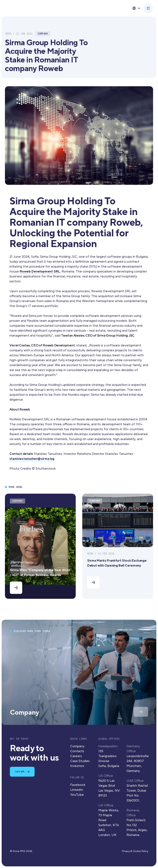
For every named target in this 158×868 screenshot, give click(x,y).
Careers (76, 756)
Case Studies (80, 761)
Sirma (15, 8)
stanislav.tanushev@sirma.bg (32, 459)
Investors (77, 766)
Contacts (77, 751)
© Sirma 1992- (21, 851)
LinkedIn (77, 790)
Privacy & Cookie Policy (135, 851)
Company (77, 746)
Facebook (78, 785)
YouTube (77, 795)
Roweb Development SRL (40, 271)
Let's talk (20, 772)
